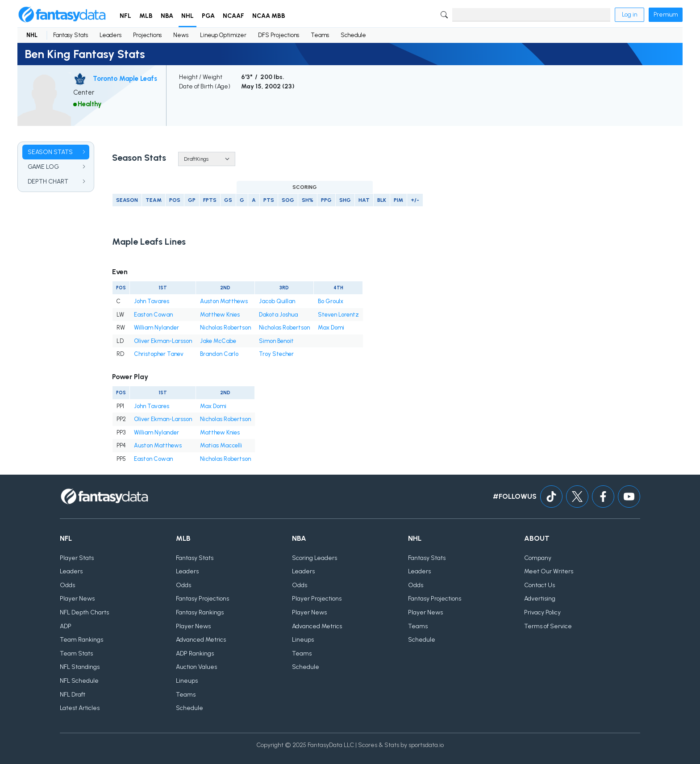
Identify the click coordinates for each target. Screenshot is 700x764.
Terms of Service (548, 626)
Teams (320, 35)
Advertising (540, 599)
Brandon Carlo (219, 354)
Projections (147, 35)
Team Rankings (81, 640)
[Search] (531, 15)
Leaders (110, 35)
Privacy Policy (542, 612)
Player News (77, 599)
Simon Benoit (276, 341)
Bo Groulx (331, 301)
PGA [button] (208, 16)
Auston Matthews (224, 301)
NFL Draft (73, 695)
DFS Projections (279, 35)
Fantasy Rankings (200, 612)
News (181, 35)
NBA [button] (167, 16)
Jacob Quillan (277, 301)
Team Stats (76, 653)
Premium (666, 15)
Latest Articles (80, 708)
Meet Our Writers (549, 571)
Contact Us (540, 585)
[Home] (62, 15)
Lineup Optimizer (223, 35)
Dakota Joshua (278, 315)
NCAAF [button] (233, 16)
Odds (67, 585)
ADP (66, 626)
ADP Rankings (195, 653)
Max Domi (331, 328)
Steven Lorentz (338, 315)
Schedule (353, 35)
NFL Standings (80, 667)
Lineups (187, 681)
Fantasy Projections (202, 599)
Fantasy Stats (71, 35)
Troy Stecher (276, 354)
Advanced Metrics (201, 640)
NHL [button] (187, 16)
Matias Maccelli (221, 445)
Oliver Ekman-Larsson (163, 341)
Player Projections (317, 599)
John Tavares (152, 301)
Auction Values (196, 667)
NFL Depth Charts (84, 612)
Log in (629, 15)
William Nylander (156, 328)
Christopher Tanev (159, 354)
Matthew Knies (220, 315)
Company (538, 558)
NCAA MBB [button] (269, 16)
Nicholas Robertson (225, 328)
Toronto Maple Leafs (125, 79)
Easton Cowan (153, 315)
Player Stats (77, 558)
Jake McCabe (218, 341)
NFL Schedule (79, 681)
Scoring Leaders (315, 558)
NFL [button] (125, 16)
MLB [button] (146, 16)
